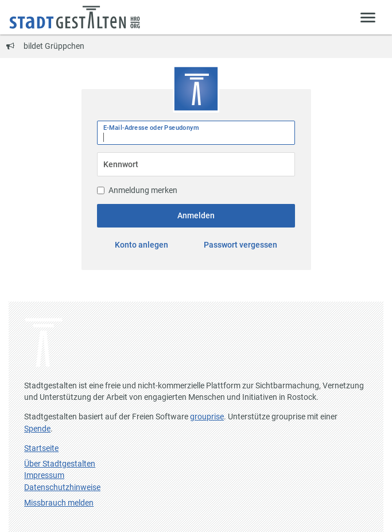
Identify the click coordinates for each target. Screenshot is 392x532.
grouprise (207, 417)
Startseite (41, 448)
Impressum (44, 475)
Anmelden (196, 215)
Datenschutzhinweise (62, 487)
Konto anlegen (141, 245)
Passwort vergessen (240, 245)
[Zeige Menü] (368, 17)
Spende (37, 429)
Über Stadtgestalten (60, 464)
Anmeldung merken (137, 190)
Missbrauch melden (59, 503)
